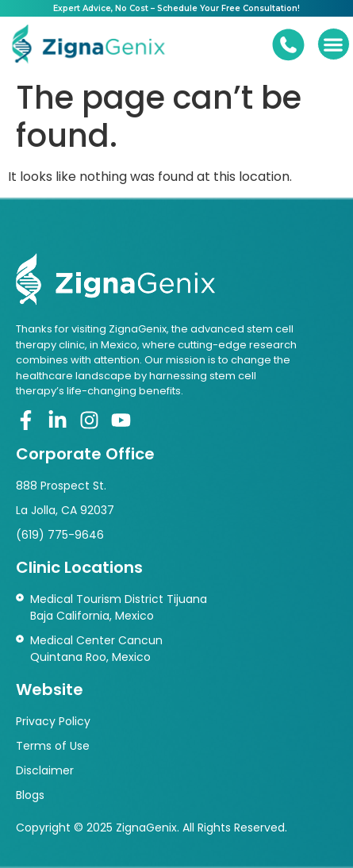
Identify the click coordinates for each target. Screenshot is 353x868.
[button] (334, 44)
